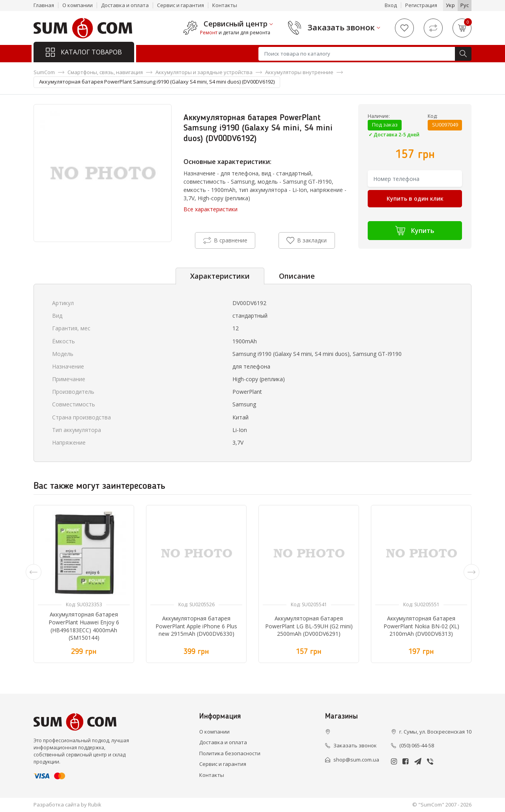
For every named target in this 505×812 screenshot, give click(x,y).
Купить (415, 230)
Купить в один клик (415, 198)
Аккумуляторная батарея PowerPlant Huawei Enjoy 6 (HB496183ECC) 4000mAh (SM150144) (84, 626)
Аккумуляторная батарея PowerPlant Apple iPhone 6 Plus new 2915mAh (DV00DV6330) (196, 626)
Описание (297, 276)
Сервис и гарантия (180, 5)
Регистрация (421, 5)
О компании (78, 5)
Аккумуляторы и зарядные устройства (204, 72)
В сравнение (225, 240)
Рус (465, 5)
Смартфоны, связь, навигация (105, 72)
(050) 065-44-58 (417, 745)
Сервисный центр (236, 24)
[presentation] (34, 572)
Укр (450, 5)
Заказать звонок (341, 28)
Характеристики (220, 276)
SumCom (44, 72)
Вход (391, 5)
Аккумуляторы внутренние (299, 72)
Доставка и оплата (125, 5)
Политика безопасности (230, 753)
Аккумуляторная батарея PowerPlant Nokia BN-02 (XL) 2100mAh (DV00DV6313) (421, 626)
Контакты (225, 5)
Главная (44, 5)
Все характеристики (210, 209)
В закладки (307, 240)
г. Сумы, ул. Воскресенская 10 (435, 732)
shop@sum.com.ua (356, 760)
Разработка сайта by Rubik (67, 805)
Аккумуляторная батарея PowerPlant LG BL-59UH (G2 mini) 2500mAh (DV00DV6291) (309, 626)
